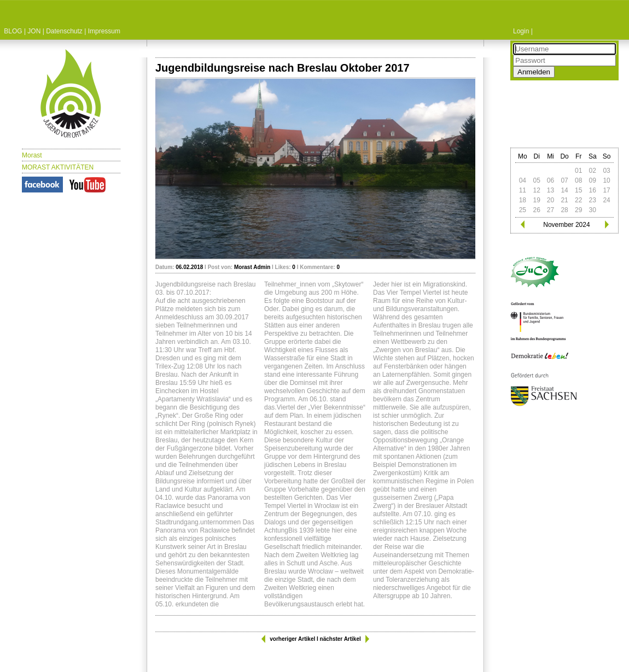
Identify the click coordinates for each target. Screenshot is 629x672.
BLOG (13, 31)
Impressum (104, 31)
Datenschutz (64, 31)
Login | (523, 31)
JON (34, 31)
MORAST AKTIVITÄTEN (58, 167)
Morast (32, 155)
